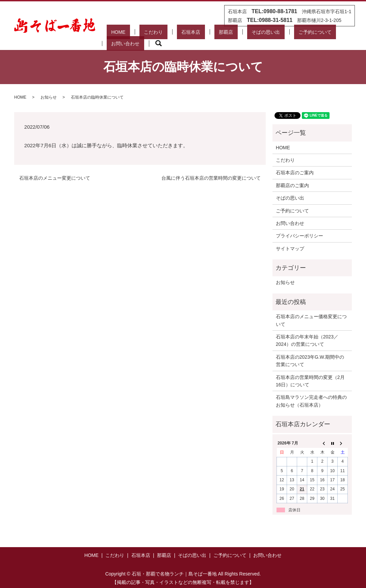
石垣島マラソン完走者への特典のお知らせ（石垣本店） (311, 393)
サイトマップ (290, 240)
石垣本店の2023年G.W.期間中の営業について (310, 353)
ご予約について (273, 34)
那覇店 (202, 34)
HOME (122, 34)
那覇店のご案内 (292, 177)
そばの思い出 (233, 34)
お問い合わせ (313, 34)
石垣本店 (176, 34)
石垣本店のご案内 (295, 164)
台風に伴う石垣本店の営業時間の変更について (211, 170)
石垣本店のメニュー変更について (55, 170)
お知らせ (49, 89)
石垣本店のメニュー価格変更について (311, 312)
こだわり (148, 34)
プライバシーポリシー (299, 228)
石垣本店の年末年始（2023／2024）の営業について (307, 332)
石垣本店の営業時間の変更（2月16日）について (310, 373)
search (342, 34)
